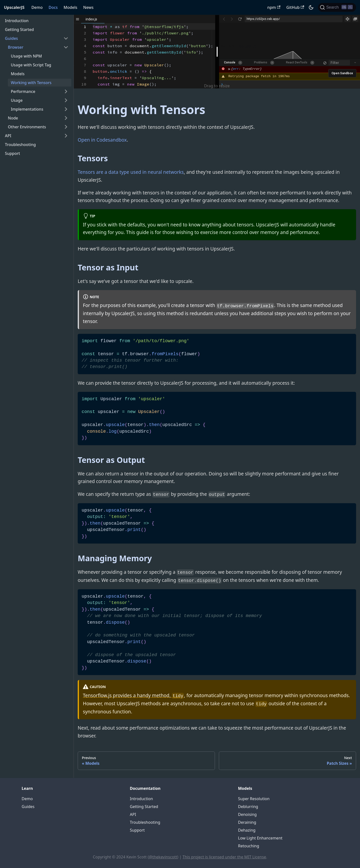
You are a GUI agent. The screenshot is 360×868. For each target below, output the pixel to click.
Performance (23, 91)
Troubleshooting (20, 145)
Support (12, 153)
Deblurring (248, 807)
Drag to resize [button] (217, 86)
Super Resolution (254, 799)
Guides (11, 38)
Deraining (247, 822)
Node (13, 118)
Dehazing (247, 830)
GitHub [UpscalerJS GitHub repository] (295, 7)
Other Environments (27, 127)
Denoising (247, 814)
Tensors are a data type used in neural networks (131, 172)
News (88, 7)
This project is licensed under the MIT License (224, 857)
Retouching (249, 846)
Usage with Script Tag (31, 65)
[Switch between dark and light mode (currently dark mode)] (311, 7)
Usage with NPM (26, 56)
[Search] (337, 7)
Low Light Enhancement (260, 838)
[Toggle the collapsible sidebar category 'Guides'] (66, 38)
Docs (53, 7)
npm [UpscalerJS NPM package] (274, 7)
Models (71, 7)
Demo (37, 7)
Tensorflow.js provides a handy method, (133, 695)
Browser (16, 47)
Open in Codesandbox (102, 140)
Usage (17, 100)
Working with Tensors (31, 83)
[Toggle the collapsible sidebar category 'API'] (66, 136)
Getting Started (19, 29)
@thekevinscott (163, 857)
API (8, 136)
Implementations (27, 109)
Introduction (17, 21)
